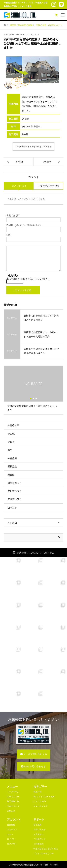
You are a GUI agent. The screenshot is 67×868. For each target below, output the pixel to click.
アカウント (12, 830)
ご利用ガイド (40, 839)
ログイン (11, 839)
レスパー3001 (40, 801)
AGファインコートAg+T (44, 797)
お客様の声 (13, 425)
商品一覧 (38, 792)
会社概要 (38, 825)
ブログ (11, 442)
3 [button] (36, 399)
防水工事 (12, 508)
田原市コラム (15, 483)
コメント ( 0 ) (19, 186)
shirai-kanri (21, 34)
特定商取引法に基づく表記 (46, 849)
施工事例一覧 (13, 801)
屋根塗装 (12, 466)
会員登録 (11, 825)
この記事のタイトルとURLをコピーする (33, 146)
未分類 (11, 475)
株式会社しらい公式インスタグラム (36, 553)
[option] (33, 390)
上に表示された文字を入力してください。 (29, 279)
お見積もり (39, 834)
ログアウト (12, 844)
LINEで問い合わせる (35, 766)
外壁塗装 (12, 458)
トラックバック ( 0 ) (48, 186)
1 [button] (31, 399)
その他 (11, 434)
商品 (10, 450)
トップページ (13, 792)
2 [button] (33, 399)
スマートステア (41, 806)
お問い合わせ (40, 830)
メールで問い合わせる (35, 754)
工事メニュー (13, 797)
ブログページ (13, 806)
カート (10, 834)
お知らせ (11, 811)
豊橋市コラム (15, 499)
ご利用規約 (39, 844)
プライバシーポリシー (44, 854)
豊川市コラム (15, 491)
